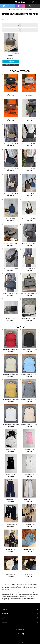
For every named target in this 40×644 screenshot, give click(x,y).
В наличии (16, 53)
